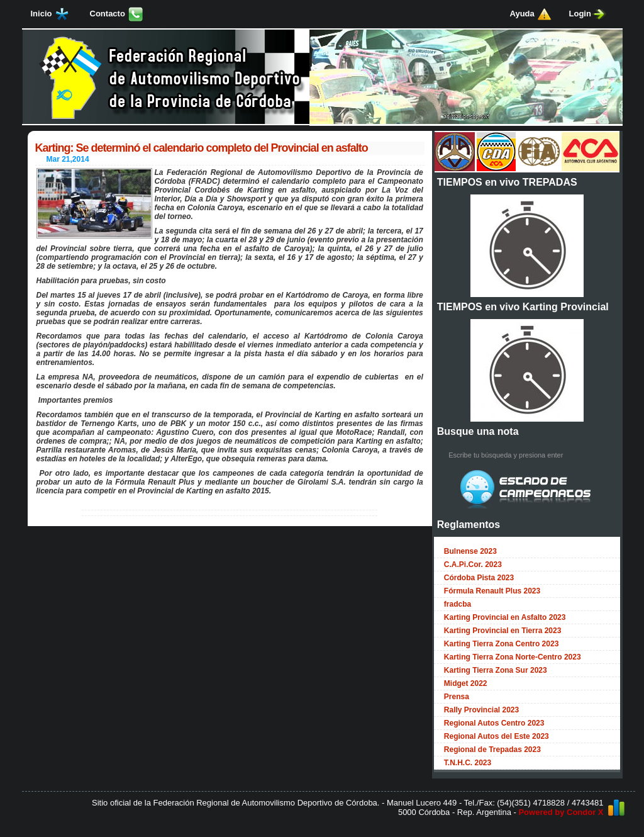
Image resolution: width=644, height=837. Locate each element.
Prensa (457, 697)
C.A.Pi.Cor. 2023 (473, 565)
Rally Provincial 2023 (481, 710)
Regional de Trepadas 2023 (492, 750)
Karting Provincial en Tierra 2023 (503, 631)
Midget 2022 (466, 683)
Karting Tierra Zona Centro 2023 (502, 644)
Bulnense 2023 (470, 551)
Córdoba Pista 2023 (479, 578)
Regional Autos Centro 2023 (494, 723)
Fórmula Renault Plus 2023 (492, 591)
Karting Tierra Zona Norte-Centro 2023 (513, 657)
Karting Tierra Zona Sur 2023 (496, 670)
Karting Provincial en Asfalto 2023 (505, 617)
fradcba (458, 604)
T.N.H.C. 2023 (468, 763)
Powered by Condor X (561, 812)
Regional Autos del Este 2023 (497, 736)
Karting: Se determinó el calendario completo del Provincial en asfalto (202, 148)
